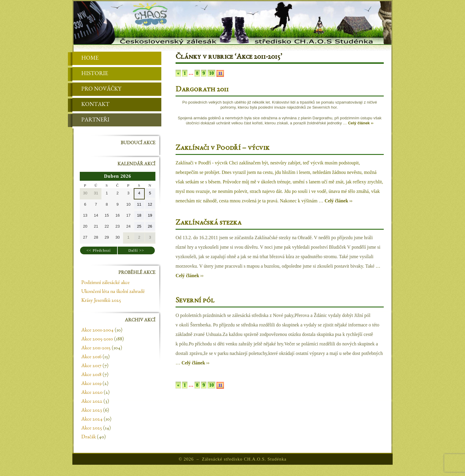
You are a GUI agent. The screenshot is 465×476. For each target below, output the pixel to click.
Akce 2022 (92, 402)
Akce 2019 (91, 384)
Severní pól (195, 301)
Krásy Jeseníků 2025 (101, 301)
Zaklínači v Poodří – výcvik (223, 148)
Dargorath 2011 (202, 90)
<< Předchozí (99, 250)
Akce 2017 (91, 366)
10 (211, 73)
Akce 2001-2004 (97, 330)
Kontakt (91, 105)
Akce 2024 (92, 419)
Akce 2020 (92, 393)
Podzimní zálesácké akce (105, 283)
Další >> (136, 250)
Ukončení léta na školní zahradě (113, 292)
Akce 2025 (92, 428)
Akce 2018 (91, 375)
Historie (90, 74)
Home (85, 59)
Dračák (89, 437)
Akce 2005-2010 (97, 339)
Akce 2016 (91, 357)
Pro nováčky (97, 89)
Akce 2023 (92, 410)
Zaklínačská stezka (208, 223)
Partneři (91, 120)
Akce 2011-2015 (96, 348)
